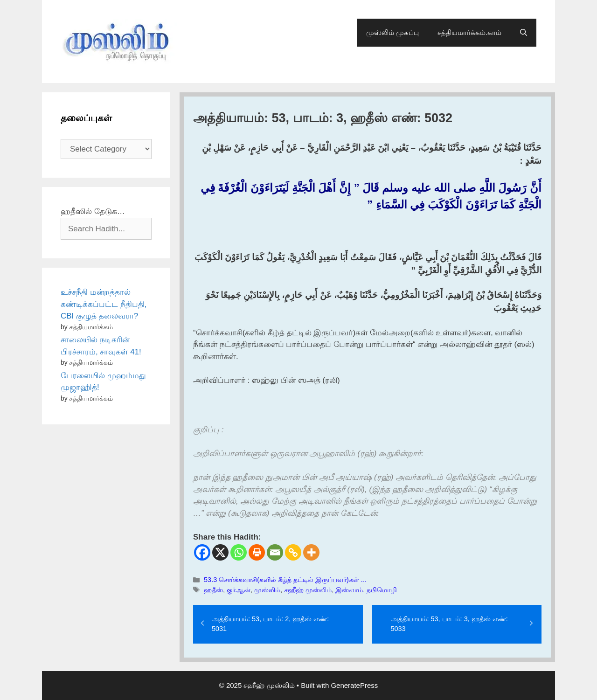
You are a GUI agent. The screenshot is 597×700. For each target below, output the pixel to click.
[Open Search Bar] (524, 33)
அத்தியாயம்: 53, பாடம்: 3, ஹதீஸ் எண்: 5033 (449, 624)
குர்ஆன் (239, 590)
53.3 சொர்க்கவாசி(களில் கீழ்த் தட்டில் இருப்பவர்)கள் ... (285, 580)
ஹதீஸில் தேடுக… (93, 211)
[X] (220, 552)
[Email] (275, 552)
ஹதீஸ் (213, 590)
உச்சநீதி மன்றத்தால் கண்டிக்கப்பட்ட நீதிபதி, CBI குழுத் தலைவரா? (104, 304)
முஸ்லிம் (267, 590)
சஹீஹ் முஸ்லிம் (308, 590)
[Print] (257, 552)
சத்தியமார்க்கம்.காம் (469, 32)
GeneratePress (354, 685)
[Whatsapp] (239, 552)
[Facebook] (202, 552)
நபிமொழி (382, 590)
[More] (311, 552)
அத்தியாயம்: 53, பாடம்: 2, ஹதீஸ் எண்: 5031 (270, 624)
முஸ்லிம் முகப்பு (392, 32)
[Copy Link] (293, 552)
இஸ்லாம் (349, 590)
